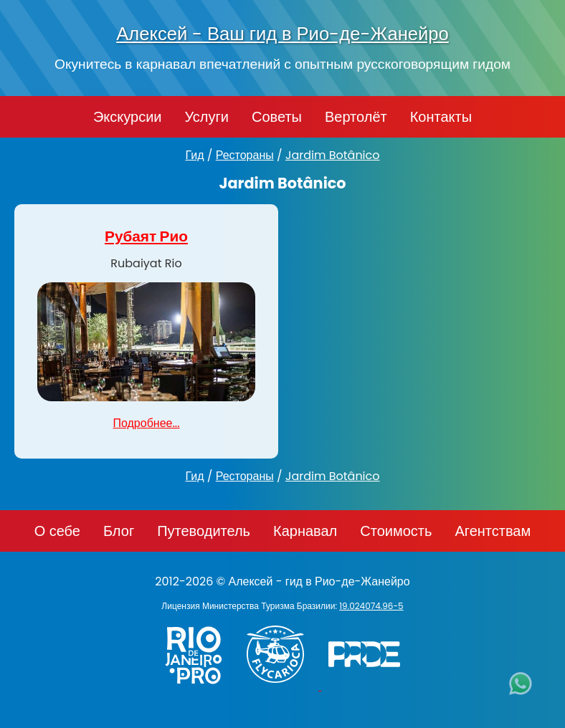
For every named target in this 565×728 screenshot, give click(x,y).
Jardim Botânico (333, 155)
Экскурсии (128, 117)
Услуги (206, 117)
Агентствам (493, 531)
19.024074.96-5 (371, 606)
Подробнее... (146, 423)
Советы (277, 117)
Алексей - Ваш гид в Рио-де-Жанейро (282, 34)
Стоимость (396, 531)
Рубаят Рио (146, 236)
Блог (119, 531)
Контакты (441, 117)
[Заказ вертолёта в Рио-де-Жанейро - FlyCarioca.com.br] (282, 686)
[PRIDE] (368, 686)
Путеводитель (204, 531)
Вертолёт (356, 117)
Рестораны (245, 155)
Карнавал (305, 531)
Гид (194, 155)
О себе (57, 531)
